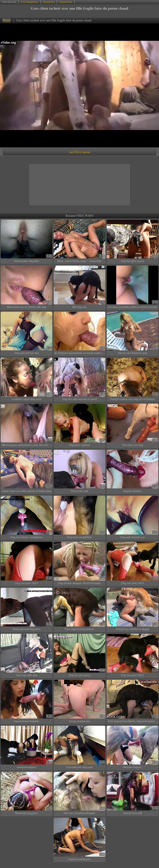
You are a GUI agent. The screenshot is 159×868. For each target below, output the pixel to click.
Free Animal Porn (29, 2)
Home (7, 20)
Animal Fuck (66, 2)
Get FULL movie (79, 152)
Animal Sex (49, 2)
